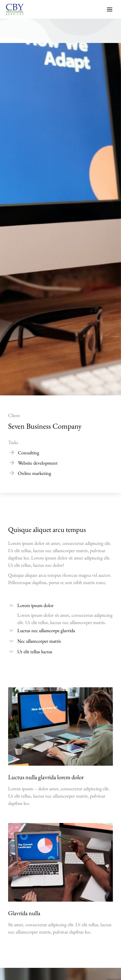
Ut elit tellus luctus (35, 651)
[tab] (60, 606)
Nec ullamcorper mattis (39, 641)
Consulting (29, 453)
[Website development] (12, 463)
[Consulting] (12, 452)
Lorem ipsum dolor (35, 605)
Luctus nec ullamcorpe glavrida (46, 630)
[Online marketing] (12, 473)
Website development (38, 463)
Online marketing (35, 473)
